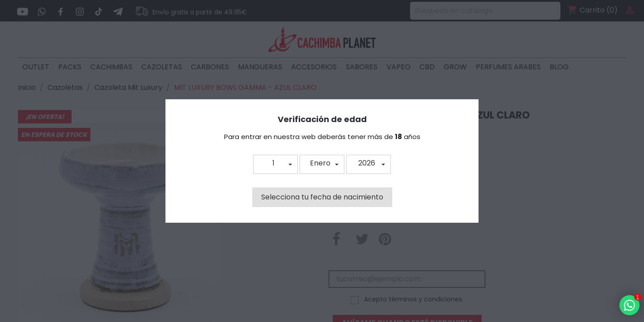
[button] (275, 164)
